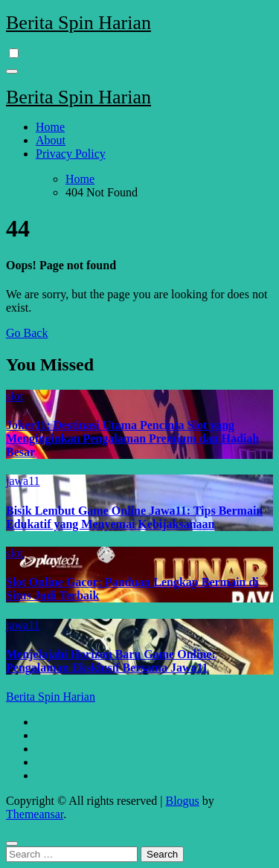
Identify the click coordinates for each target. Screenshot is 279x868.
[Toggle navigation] (12, 71)
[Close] (12, 843)
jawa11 (23, 481)
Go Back (27, 333)
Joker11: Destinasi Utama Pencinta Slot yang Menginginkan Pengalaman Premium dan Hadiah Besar (132, 438)
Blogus (182, 801)
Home (50, 127)
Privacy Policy (71, 154)
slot (15, 396)
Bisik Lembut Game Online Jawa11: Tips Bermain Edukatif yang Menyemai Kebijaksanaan (134, 517)
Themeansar (35, 814)
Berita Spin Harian (78, 23)
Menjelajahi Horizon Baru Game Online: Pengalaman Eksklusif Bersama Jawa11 (111, 661)
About (51, 140)
